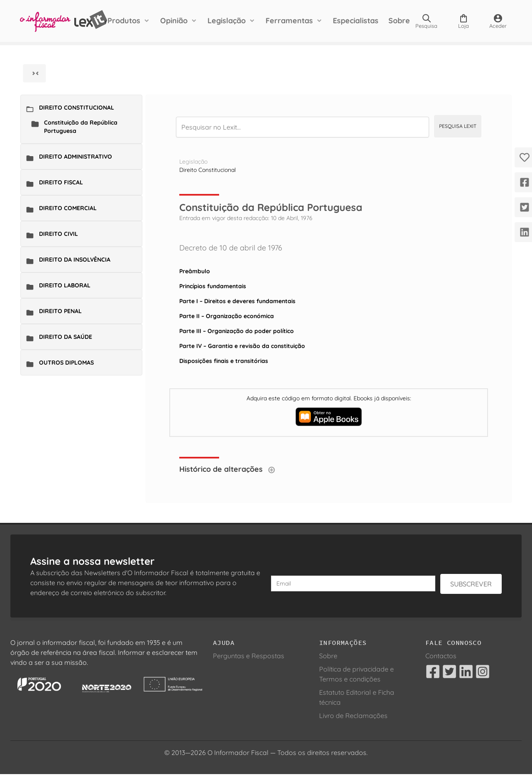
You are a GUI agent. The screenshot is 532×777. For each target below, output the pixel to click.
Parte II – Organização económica (227, 316)
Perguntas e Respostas (249, 656)
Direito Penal (60, 311)
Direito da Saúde (66, 337)
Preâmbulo (195, 271)
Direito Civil (59, 234)
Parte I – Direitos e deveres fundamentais (237, 301)
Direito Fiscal (61, 182)
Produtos (124, 21)
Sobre (399, 21)
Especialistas (356, 21)
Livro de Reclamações (353, 716)
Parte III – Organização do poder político (237, 331)
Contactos (441, 656)
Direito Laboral (65, 285)
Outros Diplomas (66, 363)
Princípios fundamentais (213, 286)
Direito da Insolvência (75, 260)
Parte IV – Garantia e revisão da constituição (242, 346)
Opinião (174, 21)
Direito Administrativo (76, 157)
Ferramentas (289, 21)
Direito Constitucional (77, 108)
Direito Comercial (68, 208)
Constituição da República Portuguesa (81, 127)
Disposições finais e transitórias (224, 361)
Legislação (227, 21)
